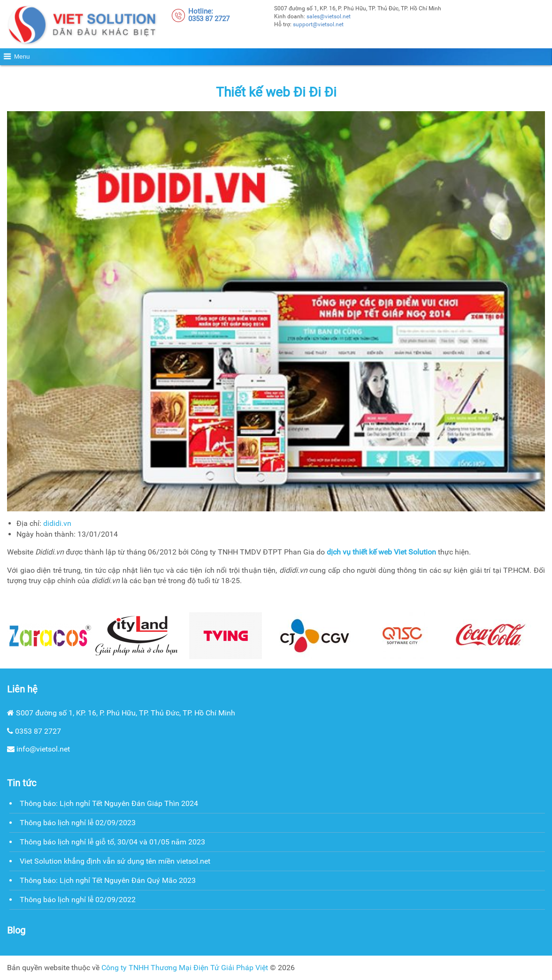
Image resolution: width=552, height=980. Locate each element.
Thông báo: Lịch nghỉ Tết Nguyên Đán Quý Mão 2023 (108, 880)
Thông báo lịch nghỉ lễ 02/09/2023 (78, 823)
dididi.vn (57, 523)
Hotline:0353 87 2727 (209, 15)
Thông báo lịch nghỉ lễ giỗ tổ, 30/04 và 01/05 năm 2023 (112, 842)
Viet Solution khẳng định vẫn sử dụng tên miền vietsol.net (115, 861)
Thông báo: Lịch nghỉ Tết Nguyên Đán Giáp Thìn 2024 (109, 803)
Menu (22, 57)
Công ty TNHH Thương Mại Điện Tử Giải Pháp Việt (185, 968)
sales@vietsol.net (329, 16)
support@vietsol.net (318, 24)
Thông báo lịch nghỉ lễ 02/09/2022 (78, 900)
